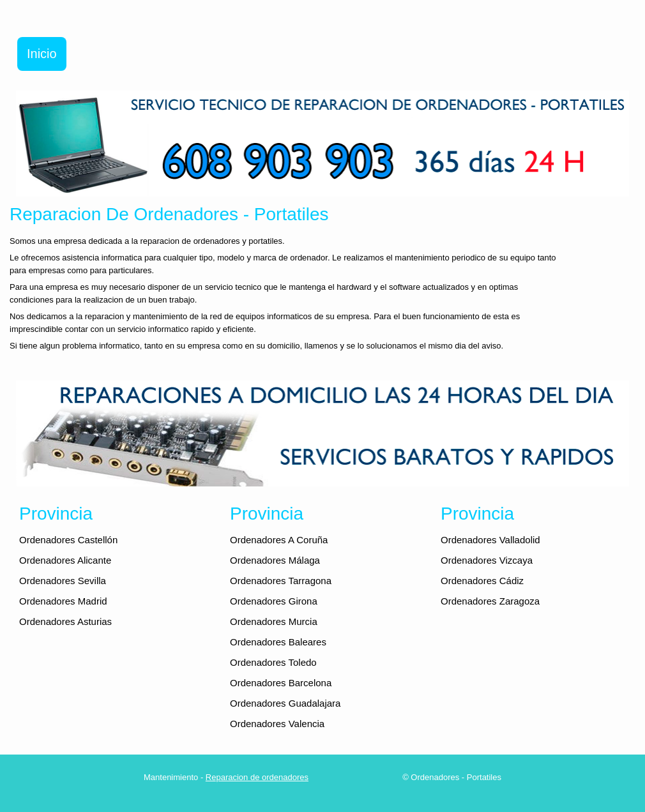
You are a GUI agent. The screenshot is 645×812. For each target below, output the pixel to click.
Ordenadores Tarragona (281, 581)
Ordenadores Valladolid (490, 540)
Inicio (42, 54)
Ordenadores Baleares (278, 642)
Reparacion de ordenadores (257, 777)
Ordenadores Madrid (63, 601)
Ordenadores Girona (274, 601)
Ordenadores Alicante (65, 560)
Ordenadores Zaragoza (490, 601)
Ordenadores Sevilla (63, 581)
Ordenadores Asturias (65, 621)
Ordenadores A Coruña (279, 540)
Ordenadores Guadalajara (285, 703)
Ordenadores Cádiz (482, 581)
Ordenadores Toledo (273, 662)
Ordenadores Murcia (274, 621)
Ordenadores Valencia (277, 724)
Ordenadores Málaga (275, 560)
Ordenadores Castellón (68, 540)
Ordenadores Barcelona (281, 683)
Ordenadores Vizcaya (487, 560)
